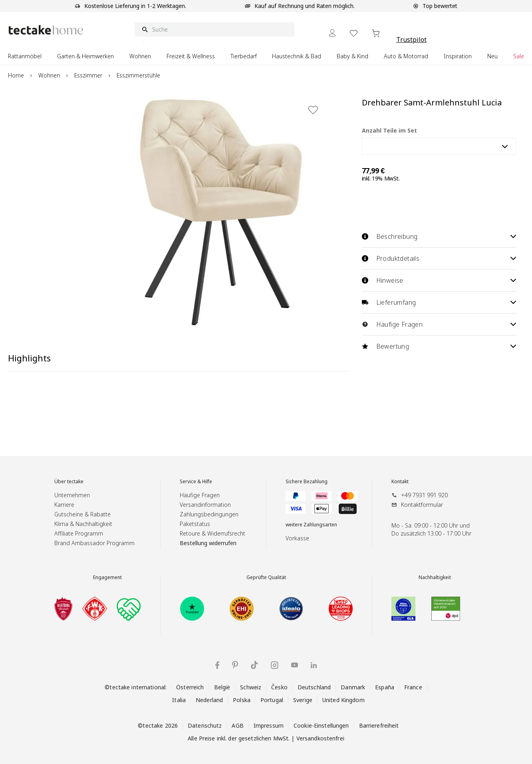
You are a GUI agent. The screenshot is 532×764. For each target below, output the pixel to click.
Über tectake (69, 482)
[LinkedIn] (314, 665)
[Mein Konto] (332, 33)
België (222, 687)
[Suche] (214, 30)
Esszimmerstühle (138, 75)
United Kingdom (343, 700)
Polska (242, 700)
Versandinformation (205, 505)
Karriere (64, 505)
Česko (279, 687)
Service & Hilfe (196, 482)
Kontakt (400, 482)
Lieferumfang (439, 302)
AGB (237, 725)
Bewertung (439, 346)
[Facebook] (217, 665)
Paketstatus (195, 524)
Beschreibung (439, 236)
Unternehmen (72, 495)
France (413, 687)
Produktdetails (439, 258)
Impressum (269, 725)
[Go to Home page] (46, 30)
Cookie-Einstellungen (321, 725)
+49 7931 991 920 (424, 495)
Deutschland (314, 687)
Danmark (353, 687)
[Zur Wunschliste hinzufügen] (313, 110)
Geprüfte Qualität (266, 577)
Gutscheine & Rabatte (82, 514)
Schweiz (251, 687)
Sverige (303, 700)
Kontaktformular (422, 505)
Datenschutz (205, 725)
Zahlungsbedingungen (209, 514)
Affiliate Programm (79, 533)
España (385, 687)
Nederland (209, 700)
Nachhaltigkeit (435, 577)
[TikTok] (254, 665)
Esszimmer (88, 75)
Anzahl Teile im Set (389, 130)
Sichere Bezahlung (307, 482)
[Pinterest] (235, 665)
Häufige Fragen (439, 324)
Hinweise (439, 280)
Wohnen (49, 75)
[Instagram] (275, 665)
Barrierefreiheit (379, 725)
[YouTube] (295, 665)
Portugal (272, 700)
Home (16, 75)
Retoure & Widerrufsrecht (212, 533)
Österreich (190, 687)
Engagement (107, 577)
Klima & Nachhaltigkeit (83, 524)
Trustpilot (411, 40)
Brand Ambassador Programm (94, 543)
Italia (179, 700)
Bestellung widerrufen (208, 543)
